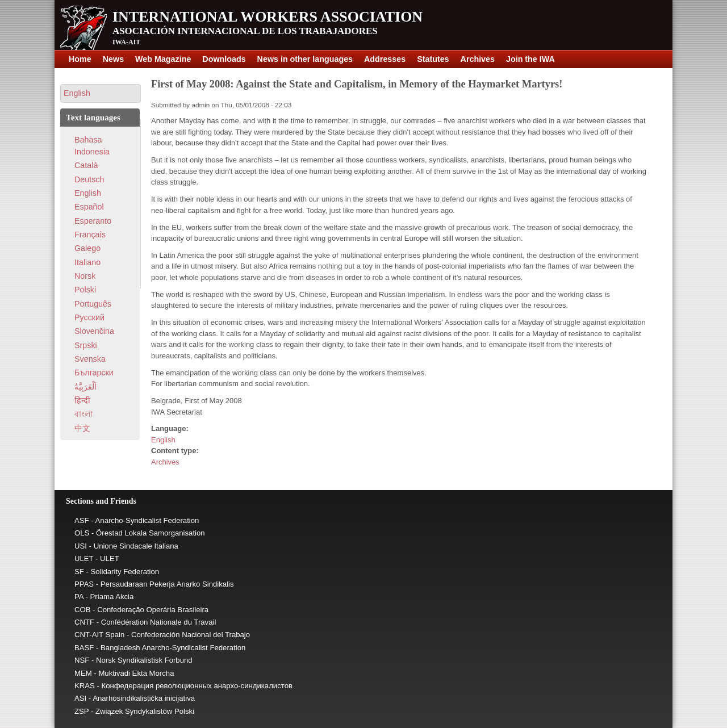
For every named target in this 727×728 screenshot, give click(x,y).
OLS (82, 533)
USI (81, 546)
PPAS (84, 584)
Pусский (89, 317)
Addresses (385, 59)
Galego (87, 248)
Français (90, 235)
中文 (82, 428)
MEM (83, 673)
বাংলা (83, 414)
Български (94, 373)
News (113, 59)
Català (86, 165)
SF (79, 572)
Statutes (433, 59)
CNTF (84, 622)
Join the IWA (530, 59)
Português (93, 304)
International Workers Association (268, 17)
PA (79, 597)
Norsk (85, 276)
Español (89, 207)
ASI (80, 698)
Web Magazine (163, 59)
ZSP (82, 711)
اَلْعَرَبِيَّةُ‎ (85, 387)
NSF (82, 660)
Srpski (86, 345)
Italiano (87, 262)
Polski (85, 290)
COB (83, 610)
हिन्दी (82, 400)
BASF (84, 648)
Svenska (90, 359)
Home (80, 59)
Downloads (224, 59)
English (163, 440)
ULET (84, 558)
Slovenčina (94, 331)
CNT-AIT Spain (99, 635)
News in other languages (305, 59)
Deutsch (89, 179)
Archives (478, 59)
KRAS (85, 686)
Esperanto (93, 221)
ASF (82, 520)
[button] (101, 93)
